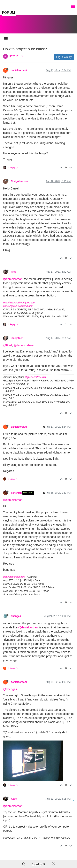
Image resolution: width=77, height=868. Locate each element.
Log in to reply (64, 53)
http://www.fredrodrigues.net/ (19, 299)
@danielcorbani (13, 275)
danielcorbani (19, 66)
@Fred (7, 341)
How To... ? (16, 52)
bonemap (16, 489)
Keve (14, 795)
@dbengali (10, 685)
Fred (14, 268)
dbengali (16, 612)
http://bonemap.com (14, 573)
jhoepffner (17, 334)
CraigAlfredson (20, 177)
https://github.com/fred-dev (18, 302)
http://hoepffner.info (35, 373)
